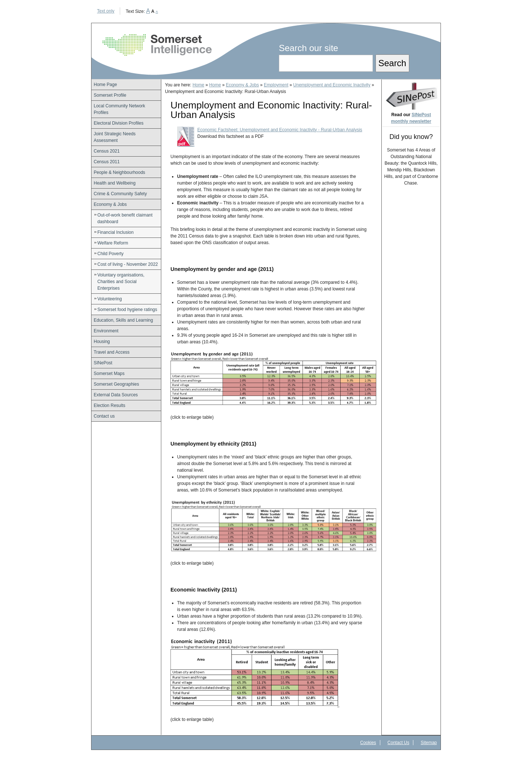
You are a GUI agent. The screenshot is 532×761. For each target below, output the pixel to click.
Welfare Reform (113, 243)
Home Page (105, 85)
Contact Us (398, 743)
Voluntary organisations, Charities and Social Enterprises (121, 282)
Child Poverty (110, 254)
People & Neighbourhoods (119, 172)
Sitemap (429, 743)
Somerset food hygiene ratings (127, 310)
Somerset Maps (109, 374)
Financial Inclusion (116, 232)
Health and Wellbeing (115, 183)
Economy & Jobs (110, 204)
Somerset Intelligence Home (157, 45)
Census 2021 (107, 151)
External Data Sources (116, 395)
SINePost (103, 363)
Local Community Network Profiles (119, 109)
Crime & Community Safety (120, 194)
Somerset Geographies (116, 384)
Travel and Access (112, 352)
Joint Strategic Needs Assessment (115, 137)
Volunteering (110, 299)
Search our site (308, 48)
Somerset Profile (110, 95)
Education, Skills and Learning (123, 320)
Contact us (104, 416)
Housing (102, 342)
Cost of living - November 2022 (128, 264)
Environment (106, 331)
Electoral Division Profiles (118, 123)
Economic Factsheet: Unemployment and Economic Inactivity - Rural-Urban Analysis (280, 130)
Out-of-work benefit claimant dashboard (125, 218)
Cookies (368, 743)
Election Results (109, 405)
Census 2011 (107, 162)
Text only (106, 11)
